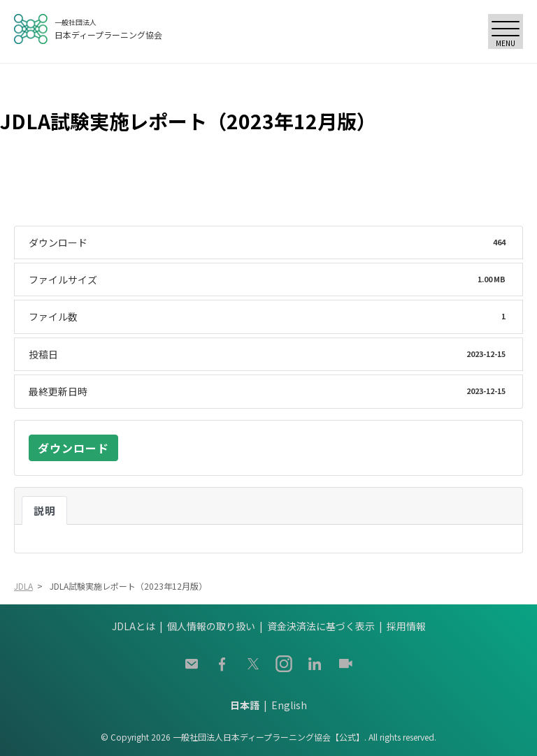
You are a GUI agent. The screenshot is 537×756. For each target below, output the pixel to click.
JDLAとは (134, 626)
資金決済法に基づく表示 (321, 626)
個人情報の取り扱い (211, 626)
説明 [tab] (44, 510)
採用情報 (406, 626)
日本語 (245, 705)
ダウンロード (73, 448)
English (289, 705)
